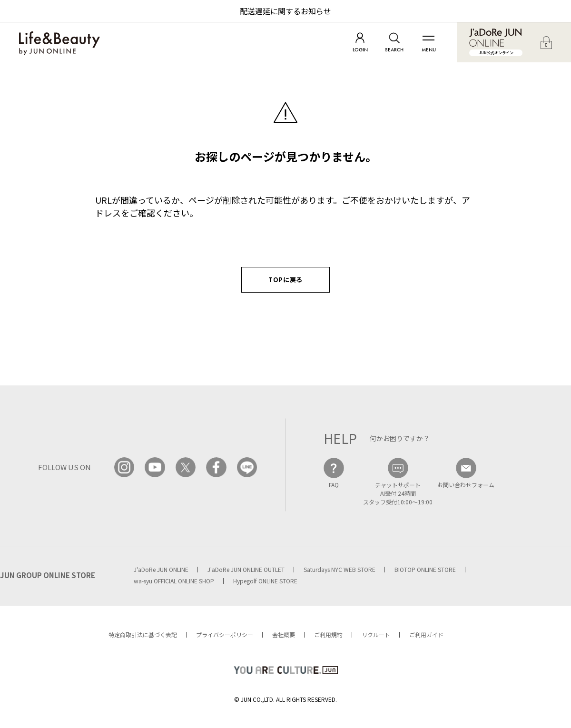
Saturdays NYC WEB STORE (340, 569)
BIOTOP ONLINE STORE (425, 569)
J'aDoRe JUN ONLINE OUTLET (246, 569)
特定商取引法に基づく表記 (143, 635)
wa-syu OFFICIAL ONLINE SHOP (174, 581)
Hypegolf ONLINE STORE (265, 581)
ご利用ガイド (426, 635)
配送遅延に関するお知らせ (285, 11)
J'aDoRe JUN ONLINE (161, 569)
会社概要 (284, 635)
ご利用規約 (328, 635)
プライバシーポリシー (225, 635)
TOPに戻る (285, 280)
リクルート (376, 635)
